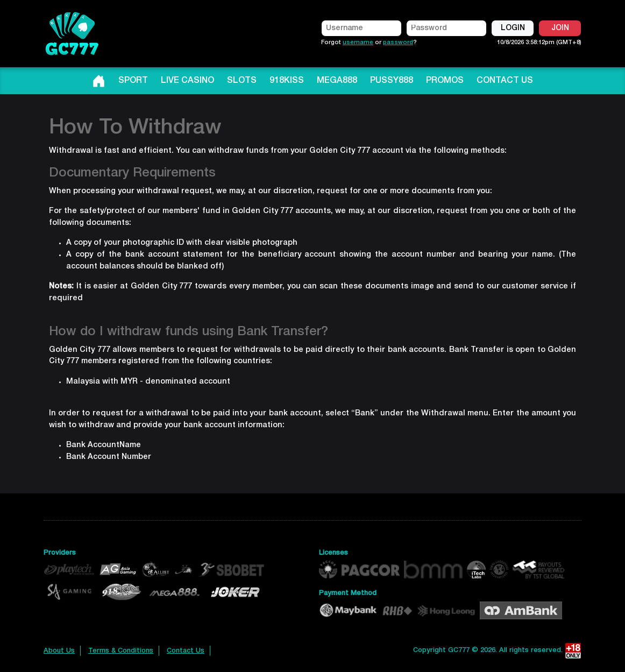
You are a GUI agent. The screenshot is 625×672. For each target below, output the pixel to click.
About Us (59, 651)
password (398, 43)
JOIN (560, 28)
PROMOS (445, 81)
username (358, 43)
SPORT (133, 81)
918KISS (287, 81)
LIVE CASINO (187, 81)
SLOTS (242, 81)
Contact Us (186, 651)
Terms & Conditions (121, 651)
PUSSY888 (392, 81)
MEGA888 (337, 81)
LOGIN (513, 28)
